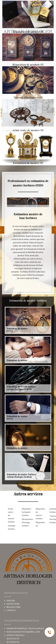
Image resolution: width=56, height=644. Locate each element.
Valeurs (11, 601)
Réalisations (13, 607)
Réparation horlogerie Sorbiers (24, 512)
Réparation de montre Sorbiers (38, 514)
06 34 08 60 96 (13, 642)
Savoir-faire (13, 604)
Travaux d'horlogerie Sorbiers (52, 519)
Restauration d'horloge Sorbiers (24, 522)
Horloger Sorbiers (10, 527)
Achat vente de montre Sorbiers (10, 515)
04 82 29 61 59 (13, 639)
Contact (11, 610)
